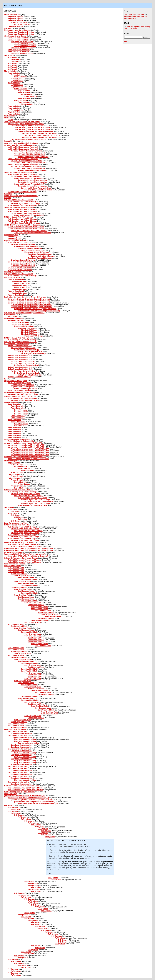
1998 (134, 14)
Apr (135, 27)
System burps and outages (15, 564)
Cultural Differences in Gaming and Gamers (21, 558)
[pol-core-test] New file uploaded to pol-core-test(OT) (31, 800)
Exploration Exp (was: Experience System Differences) (25, 297)
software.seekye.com (78, 979)
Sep (126, 28)
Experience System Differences (16, 241)
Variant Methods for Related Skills (17, 439)
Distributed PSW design (13, 318)
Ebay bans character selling (15, 729)
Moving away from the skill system (17, 30)
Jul (145, 27)
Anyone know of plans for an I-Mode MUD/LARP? (23, 443)
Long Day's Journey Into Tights (16, 523)
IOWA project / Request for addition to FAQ (21, 342)
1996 (126, 14)
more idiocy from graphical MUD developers (21, 143)
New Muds (8, 194)
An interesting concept (13, 552)
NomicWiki (8, 141)
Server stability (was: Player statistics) (19, 172)
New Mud (8, 198)
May (139, 27)
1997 (130, 14)
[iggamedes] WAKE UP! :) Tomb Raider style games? (25, 554)
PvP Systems (9, 805)
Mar (132, 27)
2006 (142, 16)
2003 (130, 16)
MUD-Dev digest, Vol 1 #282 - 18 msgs (19, 338)
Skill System (9, 507)
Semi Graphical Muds (12, 566)
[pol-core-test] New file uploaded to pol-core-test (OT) (25, 796)
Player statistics (10, 71)
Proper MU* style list (12, 15)
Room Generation (11, 402)
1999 (138, 14)
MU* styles (8, 28)
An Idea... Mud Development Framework (20, 145)
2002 (126, 16)
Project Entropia (10, 461)
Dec (136, 28)
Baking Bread (9, 315)
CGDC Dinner (9, 116)
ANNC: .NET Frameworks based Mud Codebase (22, 225)
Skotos (7, 118)
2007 (146, 16)
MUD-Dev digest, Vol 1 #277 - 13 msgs (19, 200)
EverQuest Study (11, 794)
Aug (149, 27)
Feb (129, 27)
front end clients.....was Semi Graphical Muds (22, 786)
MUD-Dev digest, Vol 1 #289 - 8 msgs (18, 525)
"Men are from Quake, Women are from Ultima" (22, 122)
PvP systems (26, 819)
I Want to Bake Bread (12, 278)
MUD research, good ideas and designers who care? (24, 313)
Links (126, 42)
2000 (142, 14)
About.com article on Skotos (15, 36)
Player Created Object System (16, 381)
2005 (138, 16)
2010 (134, 18)
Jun (142, 27)
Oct (129, 28)
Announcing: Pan (11, 235)
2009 (130, 18)
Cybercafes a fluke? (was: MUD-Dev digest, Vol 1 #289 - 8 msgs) (29, 548)
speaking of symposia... (13, 272)
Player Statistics (14, 112)
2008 (126, 18)
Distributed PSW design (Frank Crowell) (20, 393)
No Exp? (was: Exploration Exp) (16, 344)
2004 (134, 16)
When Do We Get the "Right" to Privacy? (20, 543)
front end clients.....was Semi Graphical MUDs (25, 790)
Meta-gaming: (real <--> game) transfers (19, 792)
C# (5, 379)
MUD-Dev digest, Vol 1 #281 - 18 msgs (19, 274)
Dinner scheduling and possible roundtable (21, 196)
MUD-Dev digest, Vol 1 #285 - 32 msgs (19, 490)
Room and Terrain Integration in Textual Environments (25, 457)
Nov (132, 28)
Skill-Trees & (9, 55)
